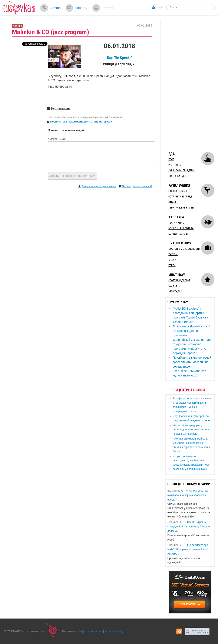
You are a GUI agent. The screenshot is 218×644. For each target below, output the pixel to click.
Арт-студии (175, 292)
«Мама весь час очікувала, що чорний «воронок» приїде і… (188, 495)
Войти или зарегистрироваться (99, 186)
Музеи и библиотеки (181, 228)
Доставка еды (177, 176)
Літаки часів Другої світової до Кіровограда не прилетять (191, 331)
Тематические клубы (181, 208)
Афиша (55, 8)
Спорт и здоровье (179, 280)
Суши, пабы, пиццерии (181, 171)
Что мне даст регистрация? (137, 186)
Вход (160, 7)
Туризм (173, 254)
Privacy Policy (114, 631)
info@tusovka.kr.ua (90, 631)
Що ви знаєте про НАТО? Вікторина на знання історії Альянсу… (188, 550)
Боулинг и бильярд (180, 197)
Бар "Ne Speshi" (119, 58)
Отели (172, 260)
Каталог (108, 8)
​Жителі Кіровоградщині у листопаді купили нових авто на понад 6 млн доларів (191, 430)
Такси (172, 265)
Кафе (171, 159)
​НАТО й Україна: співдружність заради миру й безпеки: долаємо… (190, 527)
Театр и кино (176, 223)
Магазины (174, 286)
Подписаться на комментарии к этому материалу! (82, 122)
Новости (81, 8)
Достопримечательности (184, 249)
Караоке (173, 202)
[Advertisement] (191, 83)
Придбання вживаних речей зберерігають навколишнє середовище (192, 362)
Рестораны (175, 165)
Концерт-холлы (178, 234)
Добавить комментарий (72, 176)
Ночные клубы (178, 191)
